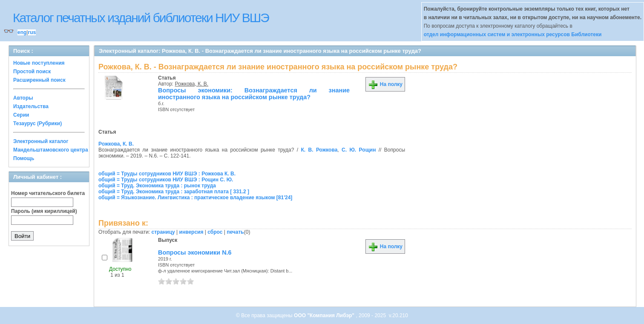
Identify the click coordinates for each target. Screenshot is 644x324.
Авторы (23, 98)
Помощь (24, 158)
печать (235, 232)
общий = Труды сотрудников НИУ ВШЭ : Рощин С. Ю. (166, 180)
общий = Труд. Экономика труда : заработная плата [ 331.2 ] (174, 192)
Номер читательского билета (48, 193)
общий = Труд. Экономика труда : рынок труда (157, 186)
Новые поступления (39, 63)
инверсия (191, 232)
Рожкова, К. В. (192, 84)
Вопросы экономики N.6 (195, 252)
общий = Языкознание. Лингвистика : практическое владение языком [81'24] (195, 198)
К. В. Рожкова (319, 150)
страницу (163, 232)
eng (22, 32)
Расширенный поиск (39, 80)
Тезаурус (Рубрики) (37, 123)
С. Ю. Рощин (359, 150)
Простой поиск (32, 72)
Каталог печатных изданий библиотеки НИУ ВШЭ (141, 18)
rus (32, 32)
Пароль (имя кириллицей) (44, 211)
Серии (21, 115)
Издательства (31, 106)
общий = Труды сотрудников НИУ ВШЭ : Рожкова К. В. (167, 174)
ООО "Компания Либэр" (325, 315)
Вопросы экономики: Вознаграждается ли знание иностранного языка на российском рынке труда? (254, 94)
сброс (215, 232)
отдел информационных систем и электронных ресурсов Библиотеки (513, 34)
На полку (385, 84)
